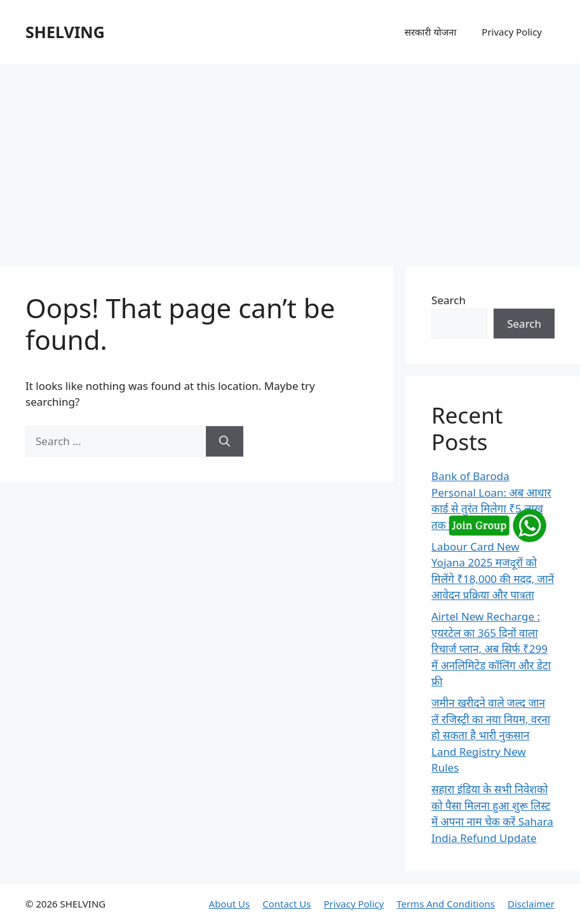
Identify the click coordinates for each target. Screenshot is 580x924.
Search (448, 300)
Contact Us (287, 904)
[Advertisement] (290, 159)
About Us (230, 904)
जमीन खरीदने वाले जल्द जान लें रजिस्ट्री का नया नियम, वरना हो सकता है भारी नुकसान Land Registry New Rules (491, 735)
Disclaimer (531, 904)
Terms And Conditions (446, 904)
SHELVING (65, 32)
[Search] (225, 441)
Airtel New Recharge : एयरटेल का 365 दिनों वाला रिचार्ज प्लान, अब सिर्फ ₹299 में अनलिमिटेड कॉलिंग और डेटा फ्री (491, 649)
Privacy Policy (512, 32)
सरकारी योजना (431, 32)
